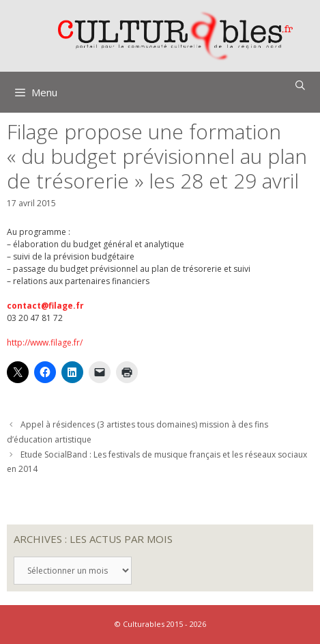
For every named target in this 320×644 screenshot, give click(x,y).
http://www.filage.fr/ (45, 342)
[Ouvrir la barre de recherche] (300, 85)
